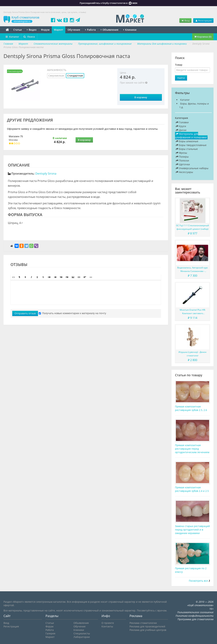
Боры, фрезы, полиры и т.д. (194, 105)
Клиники (130, 30)
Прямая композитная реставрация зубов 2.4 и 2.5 (192, 489)
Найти (181, 78)
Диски (181, 130)
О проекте (108, 623)
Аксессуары (184, 172)
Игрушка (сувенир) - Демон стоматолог (192, 354)
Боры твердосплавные (191, 145)
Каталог (12, 37)
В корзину (141, 97)
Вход (185, 20)
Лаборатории (82, 637)
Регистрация (203, 20)
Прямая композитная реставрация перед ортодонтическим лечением (192, 449)
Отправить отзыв (25, 313)
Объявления (110, 30)
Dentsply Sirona (46, 174)
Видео (32, 30)
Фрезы (181, 153)
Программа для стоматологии (196, 619)
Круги (181, 126)
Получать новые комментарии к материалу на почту (72, 313)
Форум (45, 30)
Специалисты (82, 633)
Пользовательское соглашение (195, 612)
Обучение (74, 30)
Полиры (182, 157)
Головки (182, 122)
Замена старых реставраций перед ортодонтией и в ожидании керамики (192, 530)
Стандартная (75, 76)
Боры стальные (187, 149)
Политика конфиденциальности (195, 616)
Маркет (59, 30)
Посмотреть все (198, 581)
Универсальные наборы (192, 168)
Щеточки (183, 164)
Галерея (50, 633)
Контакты (107, 626)
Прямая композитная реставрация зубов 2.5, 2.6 (191, 408)
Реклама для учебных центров (148, 630)
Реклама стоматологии (143, 623)
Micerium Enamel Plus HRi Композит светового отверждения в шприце (192, 312)
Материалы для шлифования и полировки (191, 136)
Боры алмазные (187, 141)
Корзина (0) (203, 37)
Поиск (29, 37)
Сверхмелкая (56, 76)
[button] (13, 277)
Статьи (18, 30)
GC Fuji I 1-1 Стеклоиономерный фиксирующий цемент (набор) (192, 227)
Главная (8, 44)
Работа (90, 30)
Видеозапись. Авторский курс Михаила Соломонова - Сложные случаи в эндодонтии (192, 270)
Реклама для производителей (147, 626)
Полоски (182, 160)
